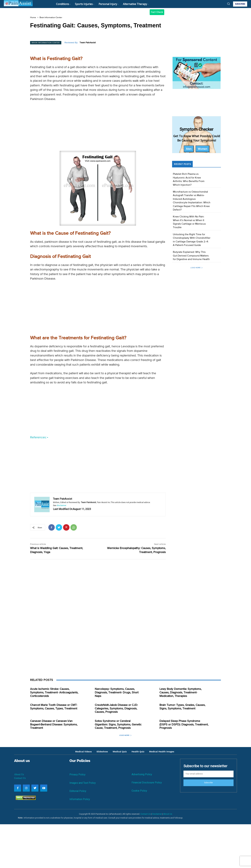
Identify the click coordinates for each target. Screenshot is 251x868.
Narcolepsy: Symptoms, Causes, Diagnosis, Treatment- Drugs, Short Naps (117, 692)
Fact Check (157, 12)
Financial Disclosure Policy (147, 783)
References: (39, 437)
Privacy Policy (77, 775)
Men (189, 149)
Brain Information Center (51, 18)
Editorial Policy (78, 791)
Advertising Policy (142, 774)
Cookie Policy (139, 791)
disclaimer (62, 505)
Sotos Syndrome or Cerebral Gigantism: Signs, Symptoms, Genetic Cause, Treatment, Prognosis (118, 725)
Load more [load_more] (197, 268)
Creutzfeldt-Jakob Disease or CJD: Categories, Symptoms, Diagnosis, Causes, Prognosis (116, 709)
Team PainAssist (88, 43)
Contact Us (20, 778)
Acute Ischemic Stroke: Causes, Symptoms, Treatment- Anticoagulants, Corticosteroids (54, 692)
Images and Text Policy (83, 783)
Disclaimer (157, 814)
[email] (208, 774)
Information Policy (80, 799)
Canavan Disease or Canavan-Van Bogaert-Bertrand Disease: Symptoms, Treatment (54, 725)
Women (202, 149)
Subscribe (208, 783)
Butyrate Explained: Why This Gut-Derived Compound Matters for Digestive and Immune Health (191, 256)
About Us (19, 774)
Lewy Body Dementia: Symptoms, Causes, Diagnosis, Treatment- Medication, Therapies (180, 692)
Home (33, 18)
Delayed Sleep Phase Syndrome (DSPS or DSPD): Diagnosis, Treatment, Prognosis (184, 725)
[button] (228, 4)
